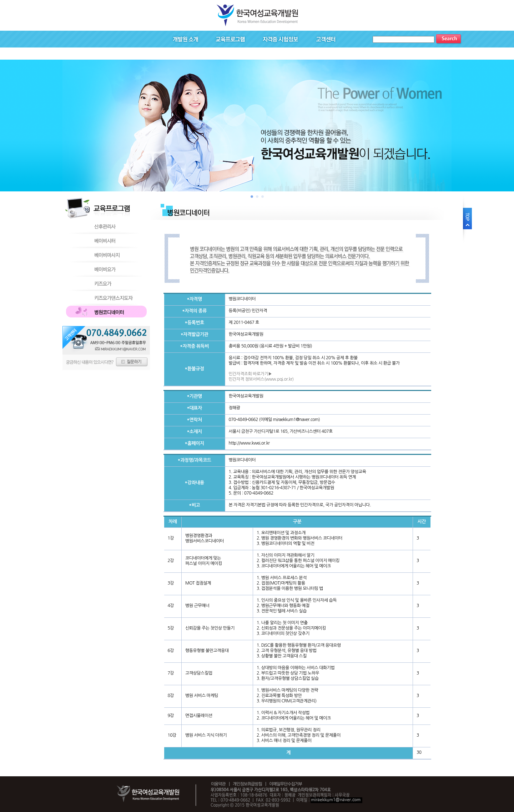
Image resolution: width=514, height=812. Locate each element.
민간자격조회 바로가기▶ (250, 374)
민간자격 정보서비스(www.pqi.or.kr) (261, 379)
